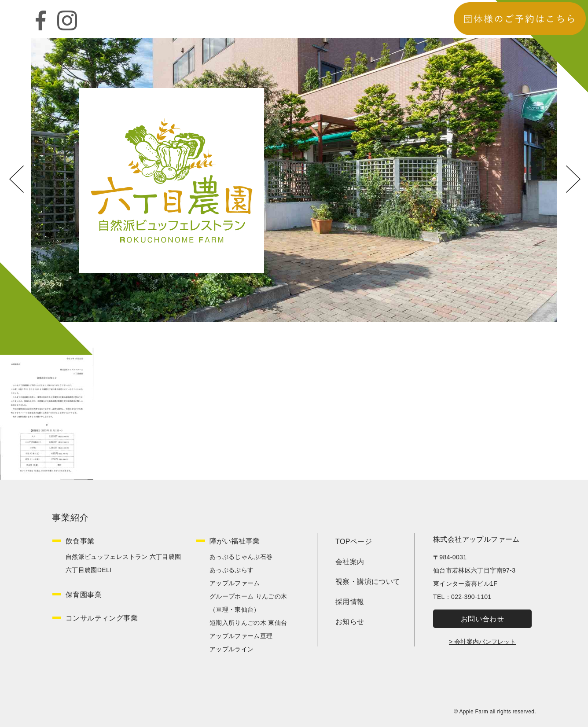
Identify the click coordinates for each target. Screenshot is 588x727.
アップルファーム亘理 (241, 636)
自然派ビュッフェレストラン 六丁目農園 (123, 557)
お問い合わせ (482, 619)
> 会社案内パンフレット (482, 642)
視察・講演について (368, 582)
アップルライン (232, 649)
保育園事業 (84, 595)
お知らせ (350, 622)
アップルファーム (235, 583)
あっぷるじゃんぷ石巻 (241, 557)
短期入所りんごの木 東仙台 (248, 623)
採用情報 (350, 602)
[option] (294, 180)
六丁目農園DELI (88, 570)
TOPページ (354, 542)
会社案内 (350, 562)
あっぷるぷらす (232, 570)
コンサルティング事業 (102, 618)
